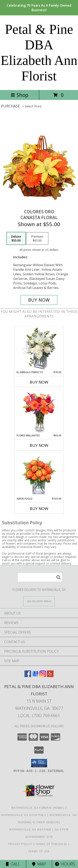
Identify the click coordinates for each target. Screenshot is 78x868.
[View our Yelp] (50, 676)
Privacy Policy (20, 844)
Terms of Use (39, 851)
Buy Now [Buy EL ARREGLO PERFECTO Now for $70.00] (39, 382)
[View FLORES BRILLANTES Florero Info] (39, 412)
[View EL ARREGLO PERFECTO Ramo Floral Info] (39, 349)
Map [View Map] (39, 864)
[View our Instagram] (43, 676)
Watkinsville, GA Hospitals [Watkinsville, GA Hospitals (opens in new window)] (24, 815)
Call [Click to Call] (13, 864)
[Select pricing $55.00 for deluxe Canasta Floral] (16, 238)
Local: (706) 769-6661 (39, 716)
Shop (19, 95)
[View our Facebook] (28, 676)
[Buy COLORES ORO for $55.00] (39, 300)
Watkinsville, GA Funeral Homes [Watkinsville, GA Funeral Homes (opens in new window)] (38, 808)
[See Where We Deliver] (39, 601)
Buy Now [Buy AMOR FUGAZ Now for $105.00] (39, 509)
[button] (39, 763)
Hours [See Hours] (65, 864)
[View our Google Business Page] (35, 676)
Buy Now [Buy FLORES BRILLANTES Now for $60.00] (39, 445)
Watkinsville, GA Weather (30, 829)
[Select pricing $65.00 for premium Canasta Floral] (37, 238)
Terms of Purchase (51, 844)
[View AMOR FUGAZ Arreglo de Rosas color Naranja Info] (39, 475)
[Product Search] (40, 577)
